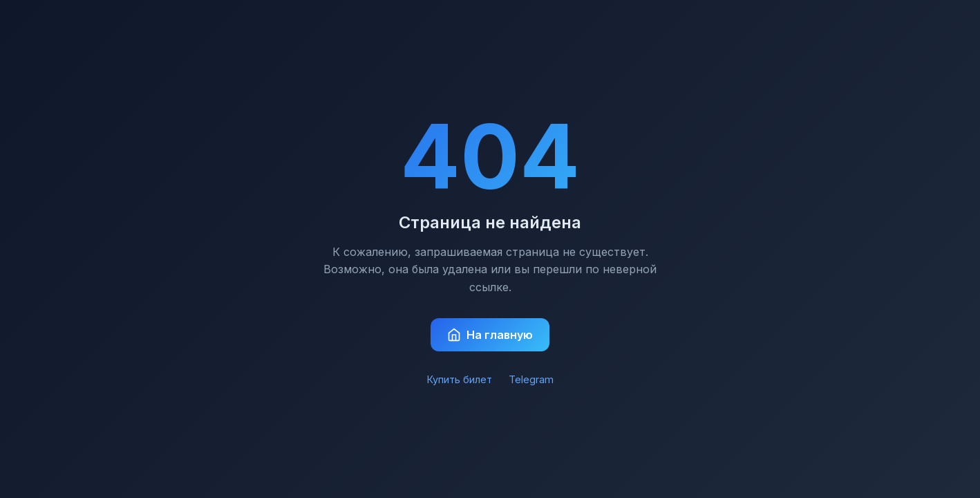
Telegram (531, 379)
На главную (490, 335)
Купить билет (460, 379)
